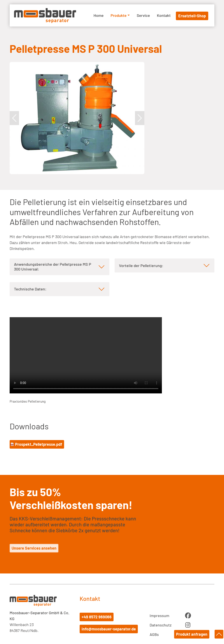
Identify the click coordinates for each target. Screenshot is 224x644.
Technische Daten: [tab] (30, 289)
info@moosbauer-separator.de (109, 629)
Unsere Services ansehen (34, 548)
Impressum (159, 616)
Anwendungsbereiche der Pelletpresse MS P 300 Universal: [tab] (53, 267)
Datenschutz (161, 625)
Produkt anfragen (192, 634)
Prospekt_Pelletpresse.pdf (39, 444)
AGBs (154, 634)
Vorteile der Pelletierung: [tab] (141, 265)
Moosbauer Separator (45, 15)
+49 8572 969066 (97, 617)
